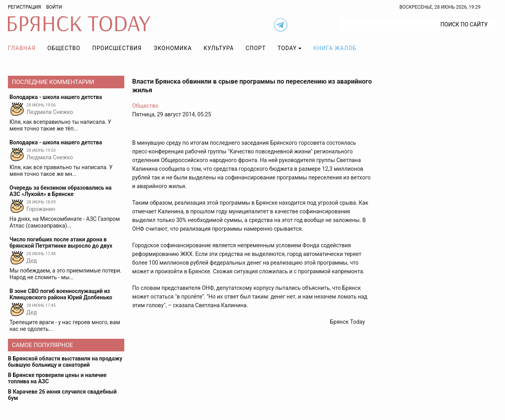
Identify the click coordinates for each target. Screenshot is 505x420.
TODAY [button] (287, 48)
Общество (64, 48)
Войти (54, 7)
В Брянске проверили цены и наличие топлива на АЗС (57, 378)
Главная (22, 48)
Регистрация (24, 7)
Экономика (173, 48)
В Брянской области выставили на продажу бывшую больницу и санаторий (65, 362)
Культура (219, 48)
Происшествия (117, 48)
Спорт (256, 48)
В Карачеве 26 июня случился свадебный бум (62, 395)
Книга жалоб (335, 48)
